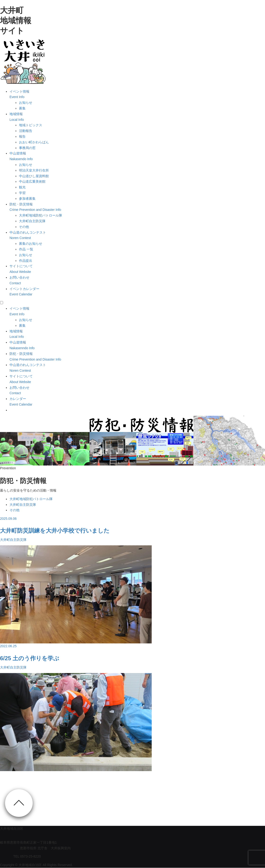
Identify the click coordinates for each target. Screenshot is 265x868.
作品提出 (26, 261)
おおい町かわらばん (34, 142)
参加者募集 (27, 199)
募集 (22, 108)
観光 (22, 187)
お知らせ (26, 103)
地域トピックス (31, 125)
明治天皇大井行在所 (34, 170)
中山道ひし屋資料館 (34, 176)
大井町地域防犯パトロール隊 (41, 215)
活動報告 (26, 131)
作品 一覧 (26, 249)
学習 (22, 193)
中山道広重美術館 (32, 181)
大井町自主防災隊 (32, 221)
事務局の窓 (27, 148)
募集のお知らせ (31, 244)
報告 (22, 136)
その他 (24, 227)
